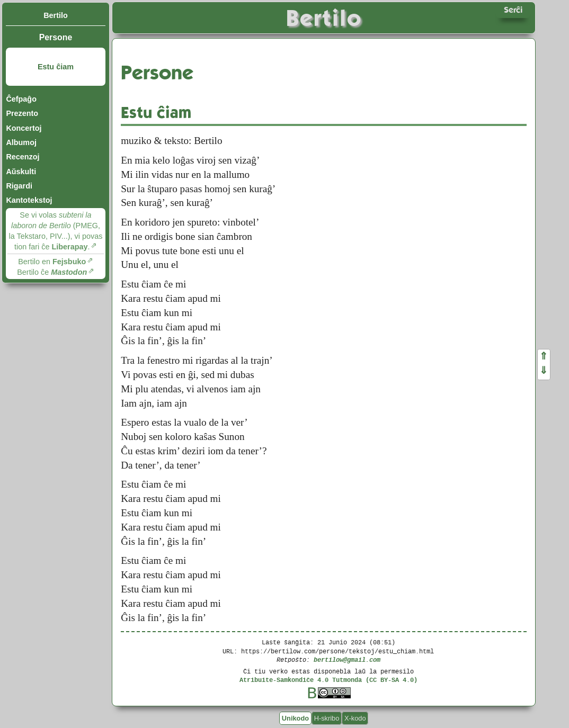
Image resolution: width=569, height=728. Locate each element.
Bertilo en (52, 262)
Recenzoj (23, 157)
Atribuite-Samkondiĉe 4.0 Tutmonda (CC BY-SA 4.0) (328, 680)
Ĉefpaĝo (21, 99)
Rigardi (19, 186)
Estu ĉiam (56, 67)
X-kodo (355, 718)
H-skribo (327, 718)
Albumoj (21, 142)
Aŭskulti (21, 172)
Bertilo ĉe (52, 272)
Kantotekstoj (29, 200)
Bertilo (56, 15)
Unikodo (295, 718)
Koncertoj (24, 128)
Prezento (22, 113)
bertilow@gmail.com (347, 659)
